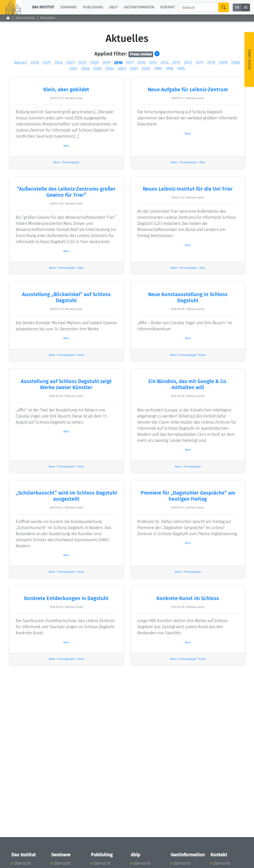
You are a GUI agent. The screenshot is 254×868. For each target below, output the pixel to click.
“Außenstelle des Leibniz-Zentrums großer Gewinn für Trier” (66, 192)
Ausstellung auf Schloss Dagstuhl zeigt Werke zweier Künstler (66, 384)
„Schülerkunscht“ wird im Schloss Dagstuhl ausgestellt (66, 496)
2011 (199, 63)
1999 (158, 69)
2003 (122, 69)
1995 (181, 69)
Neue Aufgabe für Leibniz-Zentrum (188, 89)
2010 (211, 63)
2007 (73, 69)
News (56, 162)
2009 (223, 63)
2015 (153, 63)
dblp (202, 162)
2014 (165, 63)
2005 (97, 69)
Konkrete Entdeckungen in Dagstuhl (66, 598)
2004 (110, 69)
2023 (71, 63)
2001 (134, 69)
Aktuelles (48, 18)
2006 (85, 69)
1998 (169, 69)
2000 (146, 69)
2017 (130, 63)
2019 (106, 63)
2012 (188, 63)
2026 (35, 63)
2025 (47, 63)
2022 (82, 63)
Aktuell (21, 63)
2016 (141, 63)
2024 (59, 63)
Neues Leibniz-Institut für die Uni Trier (188, 189)
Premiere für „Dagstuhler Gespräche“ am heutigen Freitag (188, 496)
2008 (235, 63)
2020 (94, 63)
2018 (118, 63)
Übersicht (22, 863)
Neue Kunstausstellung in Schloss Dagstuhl (188, 297)
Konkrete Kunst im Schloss (188, 598)
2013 (176, 63)
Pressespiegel (71, 162)
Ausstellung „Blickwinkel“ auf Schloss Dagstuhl (66, 297)
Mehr (66, 146)
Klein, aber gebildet (66, 89)
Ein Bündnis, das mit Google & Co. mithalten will (188, 384)
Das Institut (25, 18)
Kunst (81, 355)
